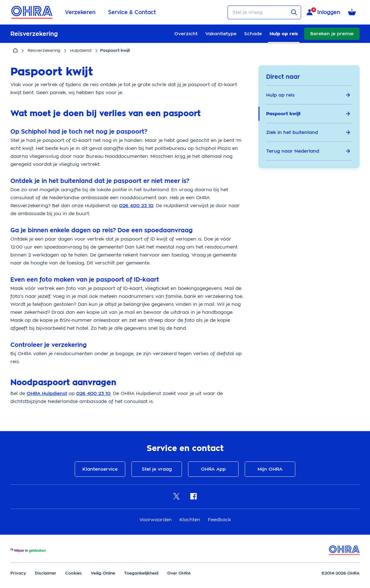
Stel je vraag (157, 469)
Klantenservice (100, 469)
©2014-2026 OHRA (340, 573)
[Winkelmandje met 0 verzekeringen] (353, 12)
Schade (253, 34)
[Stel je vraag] (264, 12)
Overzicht (186, 34)
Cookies (74, 573)
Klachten (191, 520)
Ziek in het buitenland (308, 132)
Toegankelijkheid (141, 573)
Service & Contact (132, 12)
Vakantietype (221, 34)
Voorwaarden (156, 520)
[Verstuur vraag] (294, 12)
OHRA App (213, 469)
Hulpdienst (81, 50)
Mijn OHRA (270, 469)
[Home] (15, 51)
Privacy (18, 573)
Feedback (219, 520)
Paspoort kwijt (308, 114)
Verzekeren (80, 12)
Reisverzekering (44, 50)
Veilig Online (103, 573)
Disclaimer (46, 573)
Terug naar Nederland (308, 151)
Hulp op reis (284, 34)
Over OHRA (179, 573)
